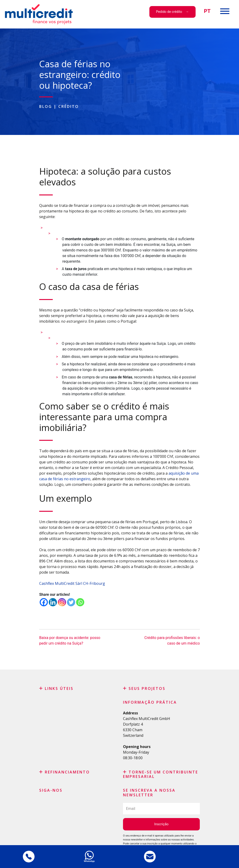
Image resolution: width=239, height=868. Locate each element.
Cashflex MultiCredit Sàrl (61, 583)
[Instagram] (62, 602)
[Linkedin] (53, 602)
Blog (46, 106)
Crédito (69, 106)
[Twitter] (71, 602)
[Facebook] (44, 602)
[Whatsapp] (80, 602)
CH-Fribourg (95, 583)
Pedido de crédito (169, 12)
